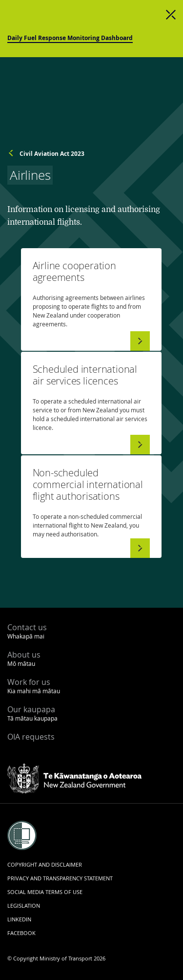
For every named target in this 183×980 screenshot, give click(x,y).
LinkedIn (19, 919)
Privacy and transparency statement (60, 878)
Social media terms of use (45, 892)
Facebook (21, 933)
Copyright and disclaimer (45, 864)
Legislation (24, 905)
